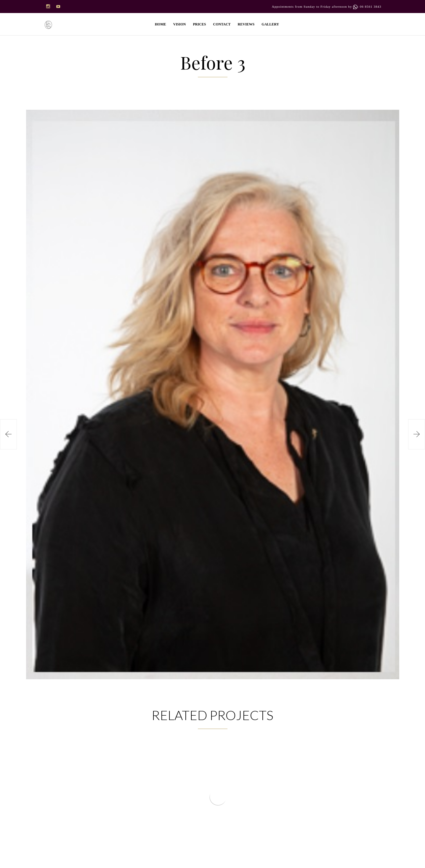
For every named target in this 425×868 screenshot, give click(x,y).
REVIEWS (246, 24)
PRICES (199, 24)
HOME (161, 24)
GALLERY (270, 24)
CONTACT (222, 24)
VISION (180, 24)
